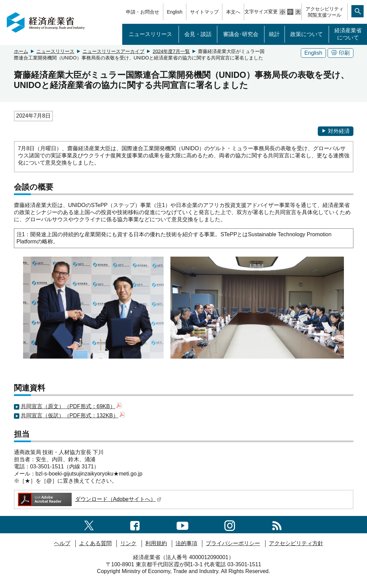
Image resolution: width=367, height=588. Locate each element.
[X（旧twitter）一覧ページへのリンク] (89, 524)
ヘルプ (62, 543)
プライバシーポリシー (233, 543)
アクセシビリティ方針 (296, 543)
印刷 (341, 53)
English (175, 12)
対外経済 (336, 131)
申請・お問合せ (143, 12)
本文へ (233, 12)
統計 (274, 34)
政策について (307, 34)
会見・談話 (198, 34)
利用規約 (156, 543)
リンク (128, 543)
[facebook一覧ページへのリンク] (135, 524)
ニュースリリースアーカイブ (113, 51)
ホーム (21, 51)
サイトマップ (204, 12)
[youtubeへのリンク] (182, 524)
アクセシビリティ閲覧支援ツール (325, 12)
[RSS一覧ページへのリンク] (277, 524)
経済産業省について (348, 34)
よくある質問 (95, 543)
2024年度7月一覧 (171, 51)
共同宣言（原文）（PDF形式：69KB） (71, 406)
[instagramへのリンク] (230, 524)
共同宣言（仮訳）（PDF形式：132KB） (73, 416)
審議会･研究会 (241, 34)
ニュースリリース (150, 34)
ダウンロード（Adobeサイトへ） (89, 499)
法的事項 (186, 543)
